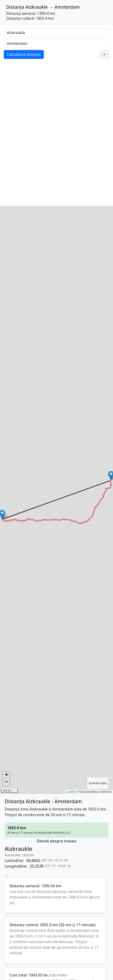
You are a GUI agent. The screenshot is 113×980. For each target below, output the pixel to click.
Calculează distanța (24, 54)
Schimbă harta (98, 783)
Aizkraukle (36, 7)
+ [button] (6, 775)
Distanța (15, 7)
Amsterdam (67, 7)
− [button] (6, 782)
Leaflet (71, 792)
